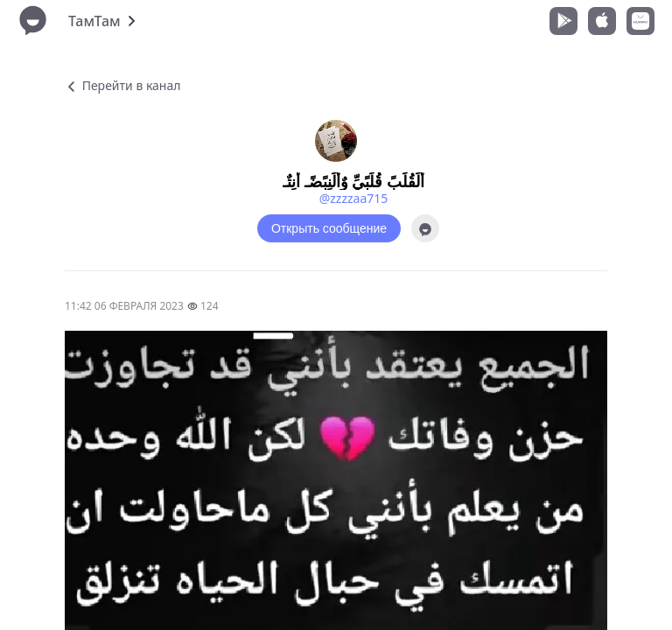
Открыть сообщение (329, 228)
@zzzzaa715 (354, 198)
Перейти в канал (122, 85)
